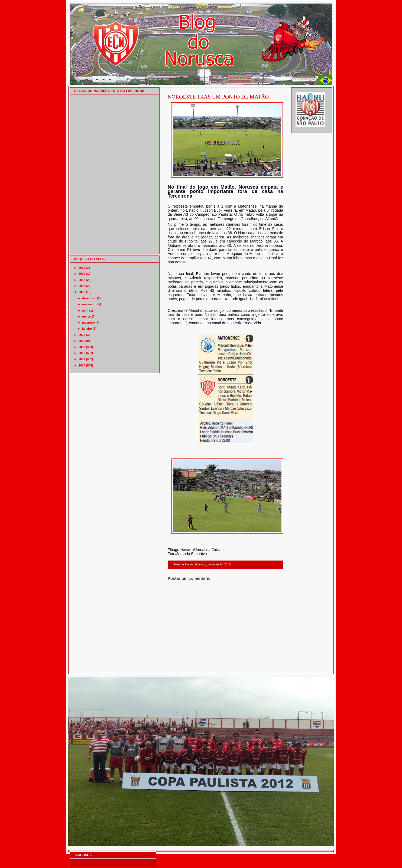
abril (85, 310)
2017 (82, 286)
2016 (82, 292)
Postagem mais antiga (269, 663)
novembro (89, 304)
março (87, 316)
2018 (82, 280)
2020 (82, 268)
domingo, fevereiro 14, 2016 (213, 564)
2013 (82, 347)
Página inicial (226, 663)
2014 (82, 341)
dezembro (89, 298)
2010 (82, 365)
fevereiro (88, 323)
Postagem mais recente (183, 663)
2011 (82, 359)
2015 (82, 335)
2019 (82, 274)
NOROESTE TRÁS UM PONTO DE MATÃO (218, 97)
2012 (82, 353)
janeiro (87, 329)
